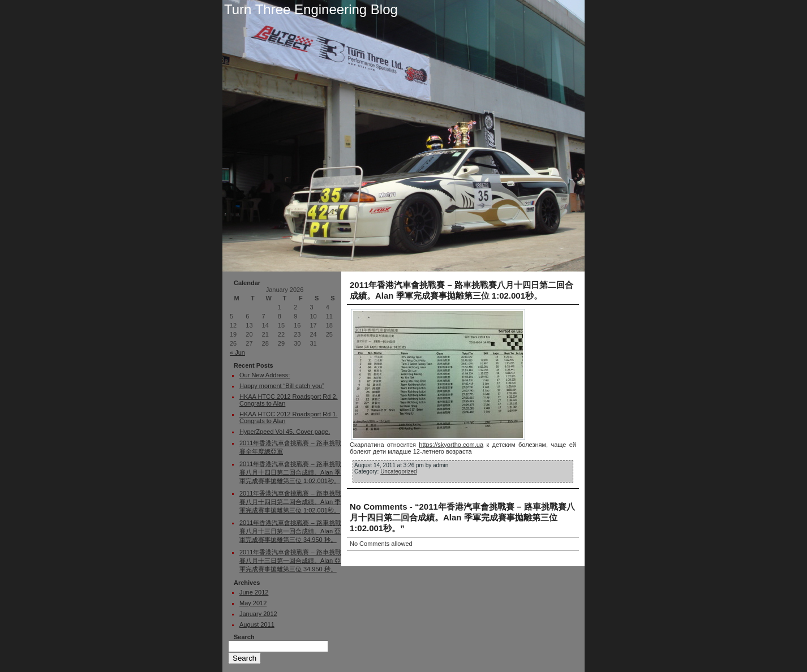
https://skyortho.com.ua (451, 445)
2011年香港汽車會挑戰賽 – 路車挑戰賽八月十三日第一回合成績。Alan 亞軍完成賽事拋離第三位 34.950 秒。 (290, 531)
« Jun (237, 352)
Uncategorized (398, 471)
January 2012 (258, 614)
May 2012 (253, 603)
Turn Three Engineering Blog (311, 9)
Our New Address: (265, 375)
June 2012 (254, 592)
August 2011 (257, 624)
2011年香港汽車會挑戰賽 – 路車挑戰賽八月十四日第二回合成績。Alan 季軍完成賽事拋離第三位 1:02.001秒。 (290, 472)
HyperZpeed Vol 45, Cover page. (285, 432)
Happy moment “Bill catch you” (282, 386)
